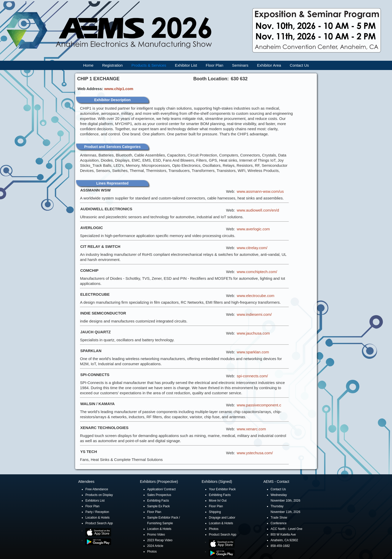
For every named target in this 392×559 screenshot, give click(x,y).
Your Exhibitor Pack (222, 489)
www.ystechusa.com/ (255, 453)
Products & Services (149, 65)
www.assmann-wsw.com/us (260, 191)
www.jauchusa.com (253, 333)
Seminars (240, 65)
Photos (152, 552)
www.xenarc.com (251, 429)
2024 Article (155, 546)
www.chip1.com (119, 89)
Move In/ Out (218, 501)
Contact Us (299, 65)
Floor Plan (215, 65)
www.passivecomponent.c (259, 405)
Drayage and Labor (222, 518)
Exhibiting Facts (158, 501)
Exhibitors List (95, 501)
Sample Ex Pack (158, 506)
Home (88, 65)
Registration (112, 65)
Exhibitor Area (269, 65)
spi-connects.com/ (252, 376)
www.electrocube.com (256, 296)
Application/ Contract (161, 489)
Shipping (215, 512)
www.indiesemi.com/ (254, 314)
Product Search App (99, 523)
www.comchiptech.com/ (257, 272)
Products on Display (99, 495)
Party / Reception (97, 512)
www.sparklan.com (253, 352)
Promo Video (156, 535)
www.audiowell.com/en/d (258, 210)
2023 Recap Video (160, 540)
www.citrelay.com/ (252, 248)
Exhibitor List (186, 65)
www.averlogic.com (253, 229)
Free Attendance (97, 489)
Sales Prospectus (159, 495)
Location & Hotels (97, 518)
